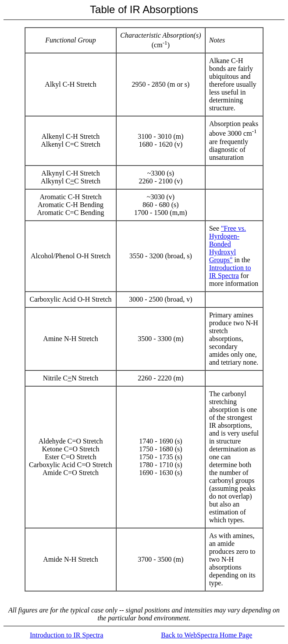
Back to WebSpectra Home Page (206, 635)
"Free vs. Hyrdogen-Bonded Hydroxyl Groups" (228, 244)
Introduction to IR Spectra (230, 272)
